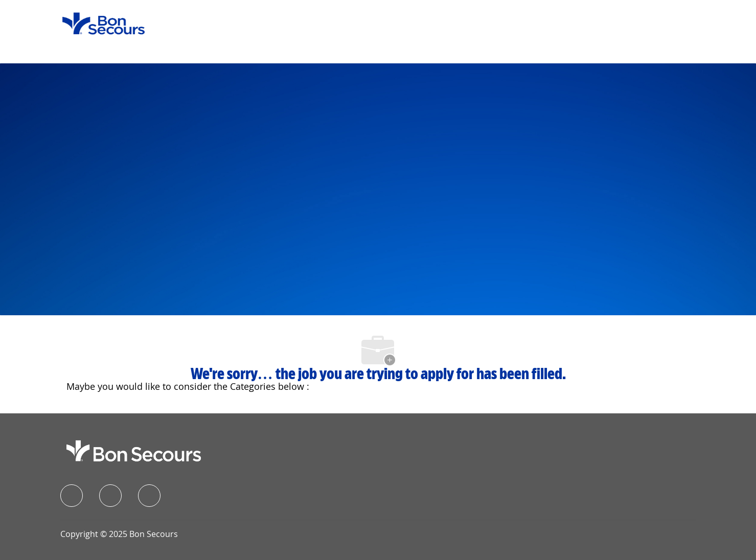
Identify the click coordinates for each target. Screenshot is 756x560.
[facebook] (72, 496)
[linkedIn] (110, 496)
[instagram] (149, 496)
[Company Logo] (97, 23)
